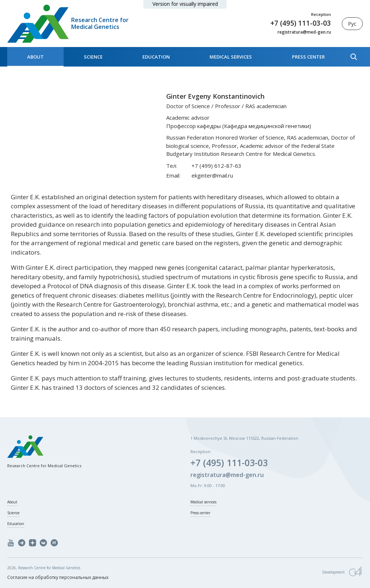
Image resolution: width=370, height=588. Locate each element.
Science (93, 57)
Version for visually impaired (185, 4)
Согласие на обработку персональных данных (58, 577)
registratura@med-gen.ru (304, 32)
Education (156, 57)
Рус (352, 24)
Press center (308, 57)
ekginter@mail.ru (212, 175)
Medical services (231, 57)
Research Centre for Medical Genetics (100, 24)
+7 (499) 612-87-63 (216, 166)
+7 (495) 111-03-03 (301, 23)
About (35, 57)
